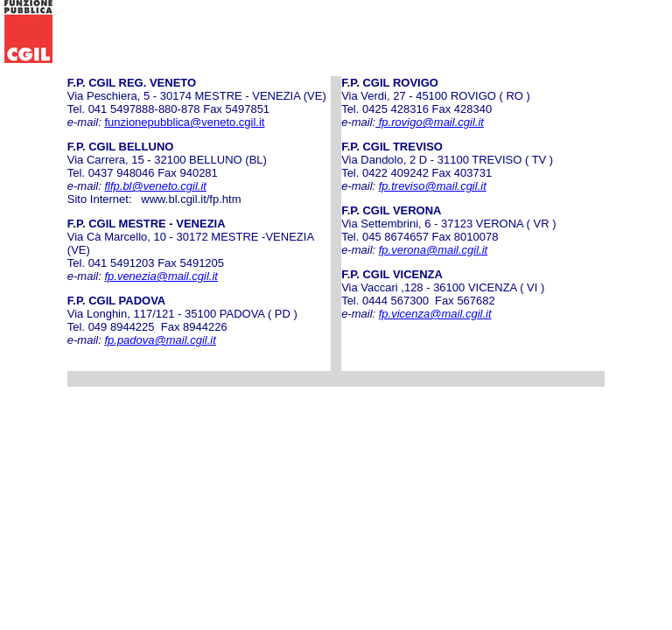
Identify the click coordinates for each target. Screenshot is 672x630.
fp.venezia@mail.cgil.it (161, 276)
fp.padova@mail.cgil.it (160, 340)
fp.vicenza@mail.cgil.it (435, 314)
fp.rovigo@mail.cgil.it (430, 122)
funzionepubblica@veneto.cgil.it (184, 122)
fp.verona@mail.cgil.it (433, 250)
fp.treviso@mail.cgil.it (433, 186)
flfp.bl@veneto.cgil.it (155, 186)
